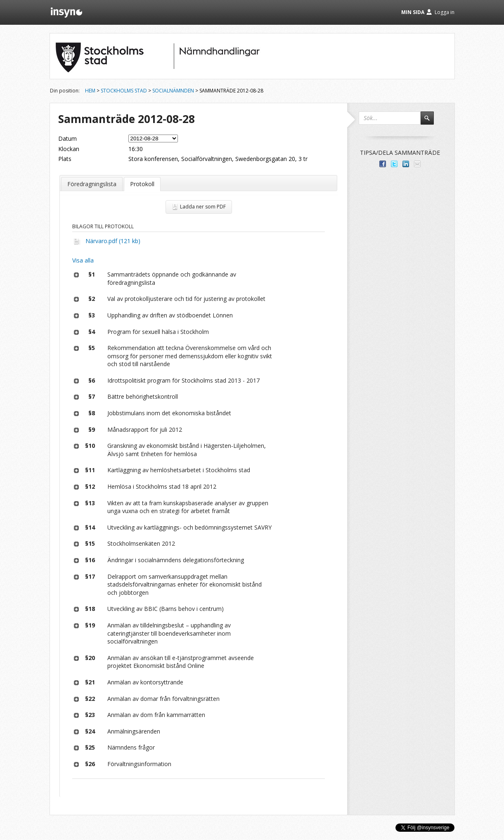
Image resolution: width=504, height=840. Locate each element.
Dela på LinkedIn (406, 164)
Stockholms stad (124, 91)
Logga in (445, 12)
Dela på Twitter (394, 164)
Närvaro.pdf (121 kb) (113, 241)
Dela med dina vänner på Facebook (383, 164)
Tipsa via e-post (417, 164)
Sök (431, 122)
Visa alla (83, 260)
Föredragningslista (92, 184)
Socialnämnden (173, 91)
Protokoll (142, 184)
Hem (90, 91)
